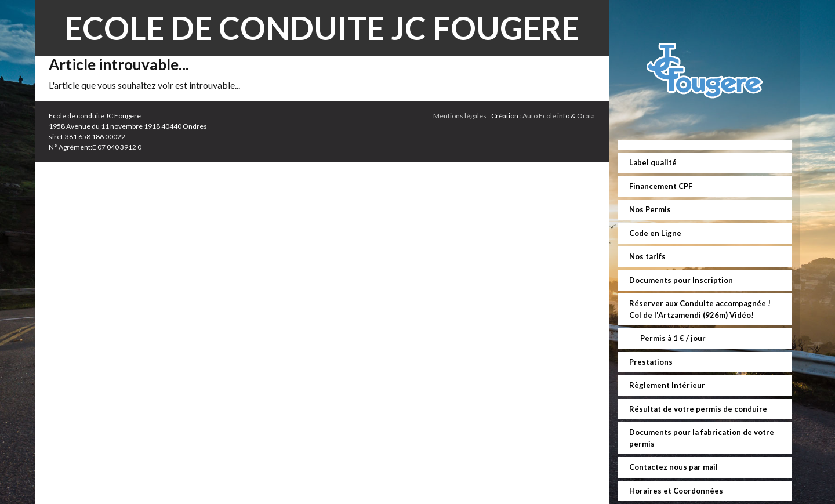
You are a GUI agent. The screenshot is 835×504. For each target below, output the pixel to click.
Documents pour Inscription (681, 280)
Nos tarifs (647, 256)
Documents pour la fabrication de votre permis (702, 438)
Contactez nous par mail (674, 467)
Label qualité (653, 162)
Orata (586, 116)
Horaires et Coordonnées (676, 491)
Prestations (651, 362)
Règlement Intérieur (667, 385)
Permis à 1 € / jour (672, 338)
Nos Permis (650, 209)
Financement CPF (661, 186)
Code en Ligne (655, 233)
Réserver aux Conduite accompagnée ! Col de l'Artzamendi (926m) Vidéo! (700, 309)
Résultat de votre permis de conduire (698, 409)
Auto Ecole (539, 116)
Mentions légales (460, 116)
